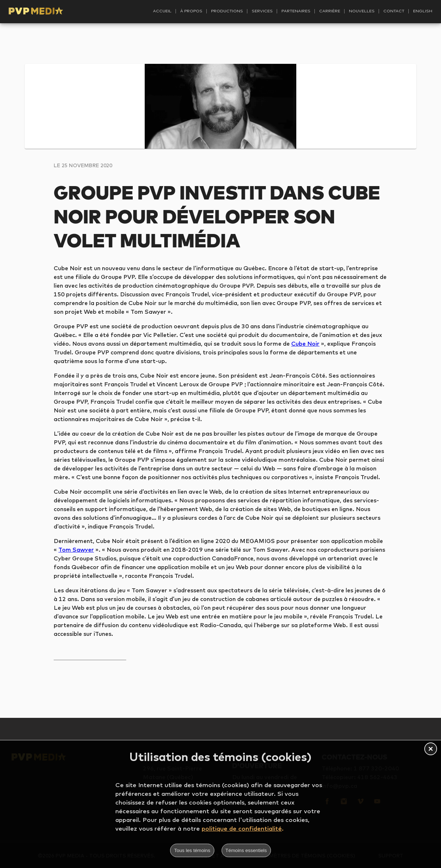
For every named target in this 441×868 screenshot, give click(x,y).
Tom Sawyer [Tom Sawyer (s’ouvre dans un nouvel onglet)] (76, 550)
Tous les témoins (192, 850)
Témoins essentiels (246, 850)
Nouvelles (362, 11)
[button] (431, 749)
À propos (191, 11)
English (423, 11)
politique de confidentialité (242, 828)
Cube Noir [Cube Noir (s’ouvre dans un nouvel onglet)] (305, 344)
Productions (227, 11)
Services (262, 11)
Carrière (330, 11)
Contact (394, 11)
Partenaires (296, 11)
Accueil (162, 11)
